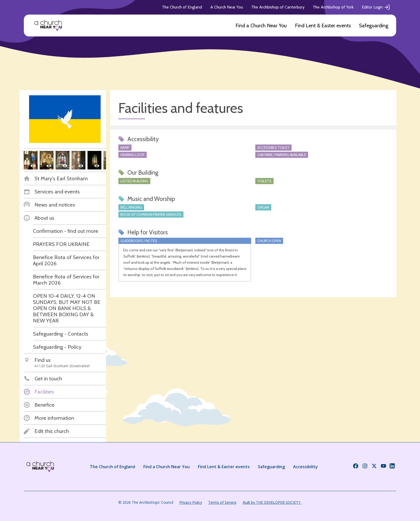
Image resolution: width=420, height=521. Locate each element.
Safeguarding (374, 25)
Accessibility (305, 467)
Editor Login (376, 7)
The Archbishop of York (333, 7)
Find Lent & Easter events (323, 25)
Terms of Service (222, 502)
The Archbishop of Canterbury (278, 7)
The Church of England (182, 7)
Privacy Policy (191, 502)
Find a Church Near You (261, 25)
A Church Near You (227, 7)
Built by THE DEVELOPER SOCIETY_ (272, 502)
